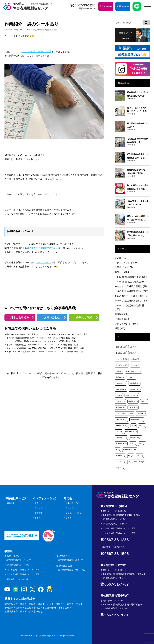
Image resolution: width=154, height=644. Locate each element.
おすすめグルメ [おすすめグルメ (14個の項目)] (134, 371)
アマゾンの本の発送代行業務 (37, 52)
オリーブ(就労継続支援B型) (131, 301)
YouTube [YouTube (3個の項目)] (141, 413)
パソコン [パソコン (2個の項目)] (120, 462)
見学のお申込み (20, 318)
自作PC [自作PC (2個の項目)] (120, 468)
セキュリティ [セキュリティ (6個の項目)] (132, 395)
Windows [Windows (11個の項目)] (121, 383)
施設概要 (10, 503)
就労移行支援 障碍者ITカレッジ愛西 (23, 570)
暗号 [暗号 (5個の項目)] (144, 401)
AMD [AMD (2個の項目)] (140, 456)
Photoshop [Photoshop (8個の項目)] (121, 389)
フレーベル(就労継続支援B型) (36, 30)
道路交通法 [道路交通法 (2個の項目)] (121, 444)
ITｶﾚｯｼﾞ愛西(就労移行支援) (131, 277)
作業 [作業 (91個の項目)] (133, 347)
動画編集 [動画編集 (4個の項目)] (120, 407)
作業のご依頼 (84, 318)
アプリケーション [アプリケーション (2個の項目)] (136, 462)
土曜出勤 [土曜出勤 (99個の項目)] (121, 347)
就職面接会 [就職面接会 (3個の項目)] (136, 438)
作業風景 (53, 30)
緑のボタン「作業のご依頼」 (41, 248)
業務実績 (122, 314)
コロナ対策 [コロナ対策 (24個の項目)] (122, 359)
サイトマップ (71, 518)
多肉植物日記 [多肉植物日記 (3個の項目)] (137, 419)
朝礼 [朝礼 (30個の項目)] (133, 353)
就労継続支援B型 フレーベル (72, 570)
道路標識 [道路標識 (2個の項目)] (120, 456)
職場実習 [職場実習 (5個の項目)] (133, 401)
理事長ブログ (124, 267)
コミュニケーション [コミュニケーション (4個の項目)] (125, 413)
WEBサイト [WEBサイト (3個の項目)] (121, 419)
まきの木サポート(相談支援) (131, 296)
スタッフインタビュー (128, 263)
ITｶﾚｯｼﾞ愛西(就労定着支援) (131, 282)
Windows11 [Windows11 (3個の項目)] (121, 438)
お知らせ (122, 272)
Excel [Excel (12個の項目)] (131, 377)
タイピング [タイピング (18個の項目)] (122, 365)
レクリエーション (127, 324)
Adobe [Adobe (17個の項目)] (135, 365)
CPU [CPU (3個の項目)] (119, 432)
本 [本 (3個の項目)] (134, 426)
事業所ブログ (40, 518)
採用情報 (39, 513)
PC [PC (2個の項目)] (131, 456)
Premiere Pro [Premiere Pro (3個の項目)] (122, 426)
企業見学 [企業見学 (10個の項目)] (134, 383)
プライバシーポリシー (75, 513)
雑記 (120, 328)
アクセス (39, 503)
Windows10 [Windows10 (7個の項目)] (135, 389)
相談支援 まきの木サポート (19, 579)
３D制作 (121, 258)
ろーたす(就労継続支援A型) (131, 286)
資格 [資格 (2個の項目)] (142, 444)
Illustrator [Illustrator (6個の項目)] (120, 401)
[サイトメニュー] (147, 6)
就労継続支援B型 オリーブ (71, 560)
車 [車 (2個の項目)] (118, 450)
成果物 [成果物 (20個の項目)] (135, 359)
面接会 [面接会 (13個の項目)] (120, 377)
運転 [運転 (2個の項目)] (133, 444)
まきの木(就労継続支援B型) (131, 291)
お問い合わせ (52, 318)
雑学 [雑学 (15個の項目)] (119, 371)
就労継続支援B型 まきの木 (19, 565)
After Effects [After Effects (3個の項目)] (131, 432)
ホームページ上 (44, 262)
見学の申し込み (72, 503)
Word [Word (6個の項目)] (119, 395)
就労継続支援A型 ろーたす (19, 560)
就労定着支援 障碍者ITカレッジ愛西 (23, 574)
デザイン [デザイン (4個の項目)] (133, 407)
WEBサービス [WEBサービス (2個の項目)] (130, 450)
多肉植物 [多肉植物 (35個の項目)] (121, 353)
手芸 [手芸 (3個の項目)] (142, 426)
